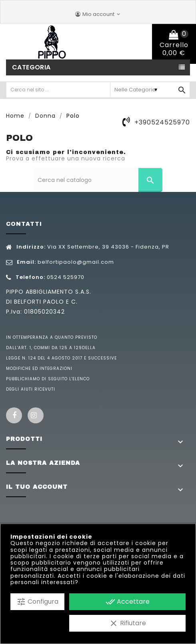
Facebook (14, 415)
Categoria (31, 67)
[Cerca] (98, 180)
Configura (37, 602)
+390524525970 (162, 122)
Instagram (36, 415)
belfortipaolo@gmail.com (76, 262)
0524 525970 (66, 277)
